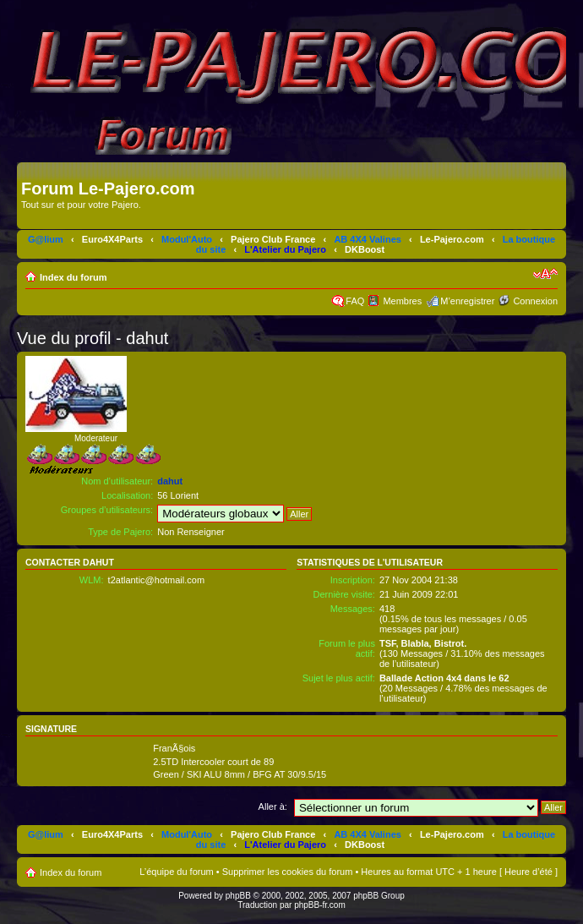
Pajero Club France (273, 239)
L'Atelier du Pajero (285, 249)
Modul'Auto (187, 239)
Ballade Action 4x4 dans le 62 (444, 678)
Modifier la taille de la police (545, 274)
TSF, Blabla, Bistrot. (423, 643)
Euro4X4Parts (112, 239)
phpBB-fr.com (320, 905)
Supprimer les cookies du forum (288, 872)
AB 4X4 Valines (368, 239)
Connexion (535, 301)
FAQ (355, 301)
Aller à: (273, 806)
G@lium (46, 239)
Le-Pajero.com (452, 239)
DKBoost (365, 249)
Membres (402, 301)
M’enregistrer (467, 301)
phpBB (238, 896)
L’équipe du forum (176, 872)
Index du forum (73, 277)
